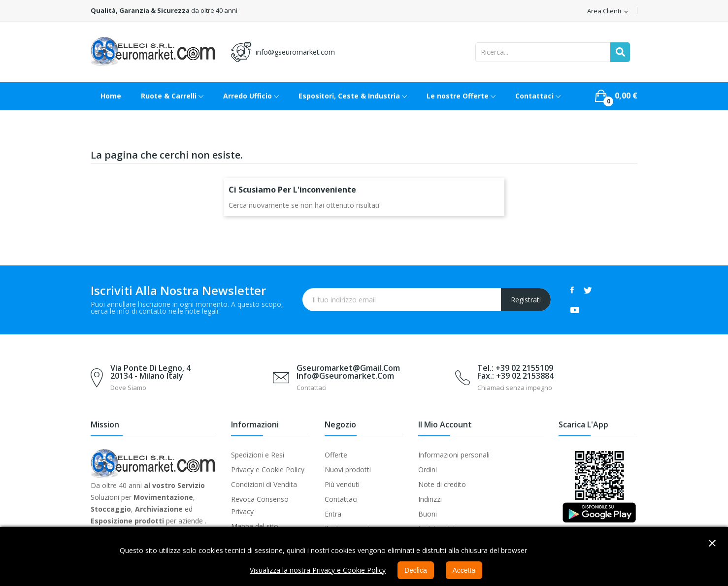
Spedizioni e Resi (258, 455)
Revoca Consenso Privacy (260, 505)
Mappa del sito (255, 526)
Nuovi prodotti (348, 470)
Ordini (428, 470)
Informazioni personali (454, 455)
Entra (333, 514)
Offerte (336, 455)
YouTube (575, 310)
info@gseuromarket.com (295, 52)
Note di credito (442, 484)
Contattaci (341, 499)
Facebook (572, 290)
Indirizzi (430, 499)
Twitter (588, 290)
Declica (416, 570)
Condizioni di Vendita (264, 484)
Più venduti (342, 484)
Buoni (428, 514)
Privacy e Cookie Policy (268, 470)
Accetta (464, 570)
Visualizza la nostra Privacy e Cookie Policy (318, 570)
